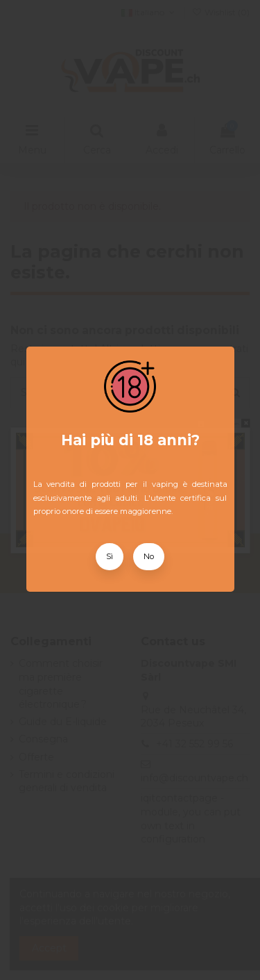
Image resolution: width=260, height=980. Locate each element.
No (149, 556)
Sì (110, 556)
